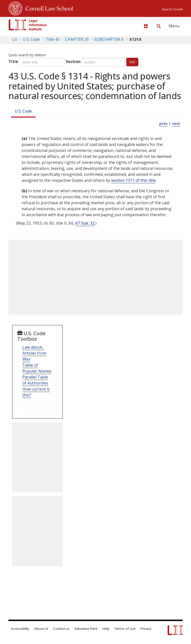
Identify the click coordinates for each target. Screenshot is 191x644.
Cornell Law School (48, 8)
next (176, 124)
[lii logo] (28, 25)
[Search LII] (159, 26)
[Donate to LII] (146, 26)
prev (163, 124)
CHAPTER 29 (77, 39)
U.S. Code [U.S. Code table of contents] (31, 39)
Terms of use (125, 629)
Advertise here (86, 629)
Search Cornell (172, 9)
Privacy (146, 629)
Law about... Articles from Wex (34, 353)
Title (13, 62)
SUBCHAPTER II (109, 39)
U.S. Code (23, 111)
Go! (132, 62)
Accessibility (20, 629)
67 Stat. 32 (85, 223)
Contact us (61, 629)
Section (73, 62)
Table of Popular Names (37, 368)
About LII (41, 629)
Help (106, 629)
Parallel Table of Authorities (35, 380)
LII (15, 39)
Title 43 (52, 39)
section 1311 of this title (133, 180)
